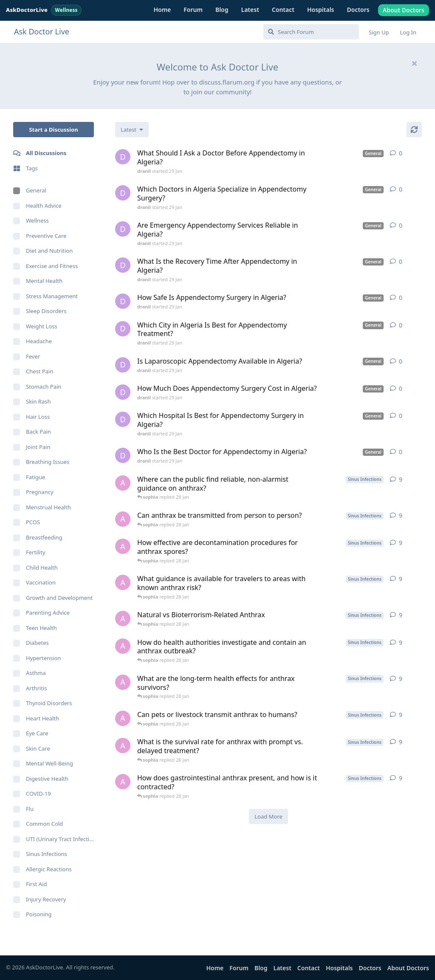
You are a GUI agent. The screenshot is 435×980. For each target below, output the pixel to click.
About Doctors (404, 10)
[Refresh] (414, 130)
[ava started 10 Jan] (123, 483)
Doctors (358, 10)
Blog (222, 10)
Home (162, 10)
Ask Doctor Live (42, 31)
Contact (283, 10)
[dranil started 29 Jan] (123, 157)
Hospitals (321, 10)
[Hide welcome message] (414, 63)
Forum (193, 10)
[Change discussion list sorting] (132, 130)
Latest (250, 10)
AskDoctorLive (44, 10)
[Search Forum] (311, 32)
